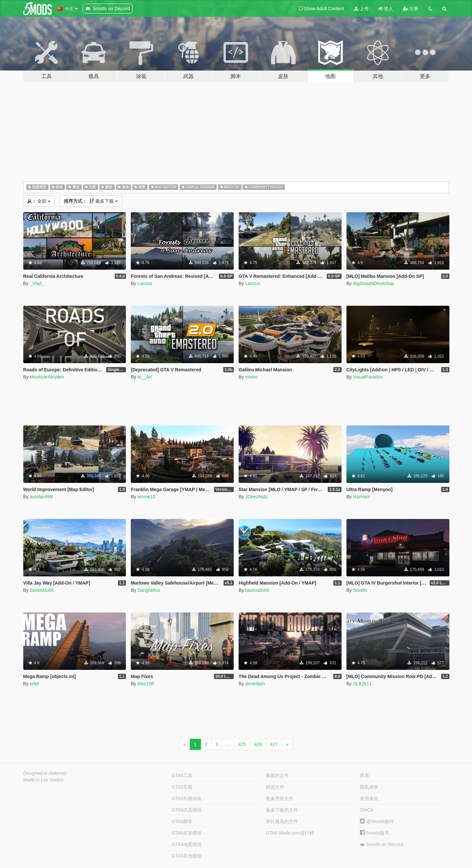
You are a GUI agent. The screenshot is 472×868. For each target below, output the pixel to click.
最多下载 (91, 201)
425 (242, 744)
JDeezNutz (256, 497)
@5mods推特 (377, 821)
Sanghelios (149, 590)
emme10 (146, 497)
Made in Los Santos (44, 780)
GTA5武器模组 (187, 810)
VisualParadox (368, 377)
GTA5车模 (182, 787)
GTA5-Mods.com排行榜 (290, 833)
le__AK (145, 377)
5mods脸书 (374, 833)
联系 (364, 775)
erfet (34, 684)
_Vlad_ (37, 283)
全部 (39, 201)
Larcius (145, 283)
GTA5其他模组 (187, 856)
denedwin (255, 684)
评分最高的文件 (282, 821)
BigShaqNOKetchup (374, 283)
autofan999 (41, 497)
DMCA (367, 810)
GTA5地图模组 (187, 844)
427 (274, 744)
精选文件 (275, 787)
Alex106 (146, 684)
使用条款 (369, 798)
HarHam (362, 497)
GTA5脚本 (182, 821)
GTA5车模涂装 (187, 798)
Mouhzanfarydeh (47, 377)
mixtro (251, 377)
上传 (361, 9)
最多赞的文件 (280, 798)
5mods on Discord (382, 845)
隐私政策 (369, 787)
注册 (411, 9)
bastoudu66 (42, 590)
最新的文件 (277, 775)
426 (258, 744)
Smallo (360, 590)
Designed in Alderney (45, 773)
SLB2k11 (362, 684)
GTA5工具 (182, 775)
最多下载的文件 (282, 810)
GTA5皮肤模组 (187, 833)
